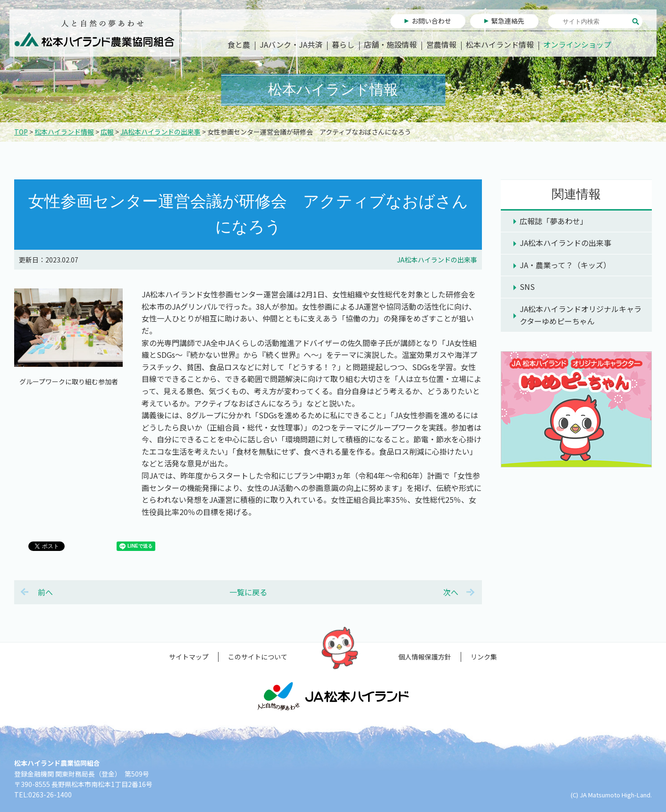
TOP (21, 132)
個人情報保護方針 (425, 657)
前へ (45, 592)
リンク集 (484, 657)
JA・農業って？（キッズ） (565, 265)
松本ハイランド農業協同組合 (94, 33)
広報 (107, 132)
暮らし (343, 44)
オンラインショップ (577, 44)
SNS (527, 287)
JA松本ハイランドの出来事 (160, 132)
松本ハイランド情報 (500, 44)
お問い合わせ (431, 21)
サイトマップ (189, 657)
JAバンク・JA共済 (291, 44)
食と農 (239, 44)
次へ (451, 592)
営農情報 (441, 44)
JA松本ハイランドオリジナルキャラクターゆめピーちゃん (581, 315)
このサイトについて (258, 657)
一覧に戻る (248, 592)
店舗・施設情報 (390, 44)
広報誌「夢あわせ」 (554, 221)
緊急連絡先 (508, 21)
